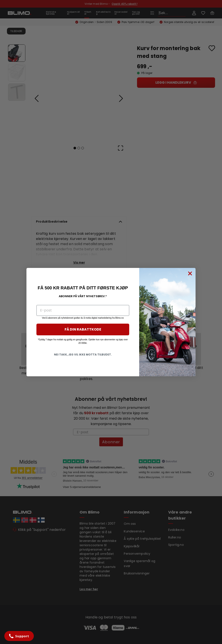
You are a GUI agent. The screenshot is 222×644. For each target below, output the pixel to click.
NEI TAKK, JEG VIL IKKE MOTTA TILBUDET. (83, 355)
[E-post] (83, 310)
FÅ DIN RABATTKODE (83, 329)
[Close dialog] (190, 273)
